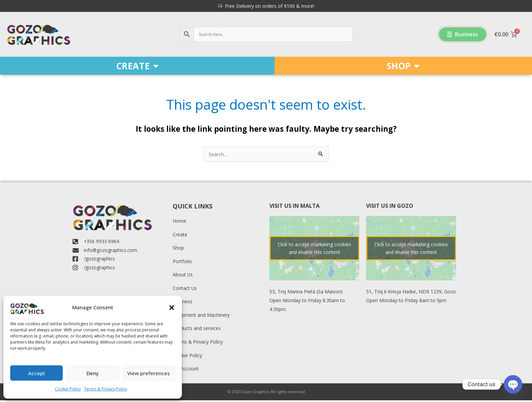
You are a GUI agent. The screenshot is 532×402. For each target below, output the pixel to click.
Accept (37, 373)
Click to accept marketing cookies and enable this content (314, 248)
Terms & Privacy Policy (106, 389)
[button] (172, 308)
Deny (93, 373)
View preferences (149, 373)
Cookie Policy (68, 389)
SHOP (403, 66)
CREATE (137, 66)
